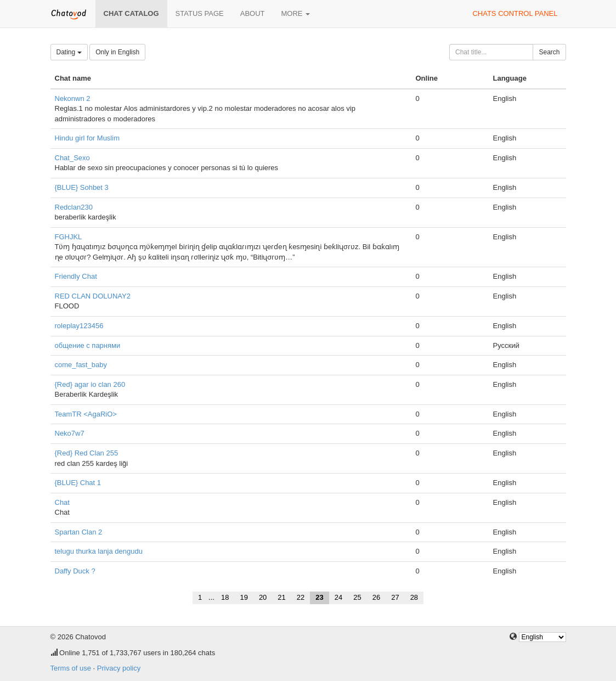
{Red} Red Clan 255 (87, 453)
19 (244, 597)
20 (263, 597)
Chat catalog (131, 13)
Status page (200, 13)
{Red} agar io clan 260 (90, 384)
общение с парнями (88, 345)
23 (319, 597)
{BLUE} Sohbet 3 (82, 187)
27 (395, 597)
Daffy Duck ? (75, 571)
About (253, 13)
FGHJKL (69, 237)
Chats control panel (515, 13)
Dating (69, 52)
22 (301, 597)
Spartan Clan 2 (79, 532)
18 (225, 597)
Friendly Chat (76, 276)
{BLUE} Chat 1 (78, 483)
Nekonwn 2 (73, 99)
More (296, 13)
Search (549, 52)
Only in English (117, 52)
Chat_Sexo (72, 158)
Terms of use (71, 668)
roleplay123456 (79, 326)
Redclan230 (74, 207)
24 (338, 597)
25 (357, 597)
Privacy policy (119, 668)
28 (414, 597)
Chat (62, 502)
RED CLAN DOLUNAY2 (93, 296)
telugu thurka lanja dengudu (99, 551)
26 (376, 597)
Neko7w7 (70, 433)
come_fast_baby (81, 365)
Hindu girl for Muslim (87, 138)
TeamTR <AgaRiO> (86, 414)
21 (281, 597)
